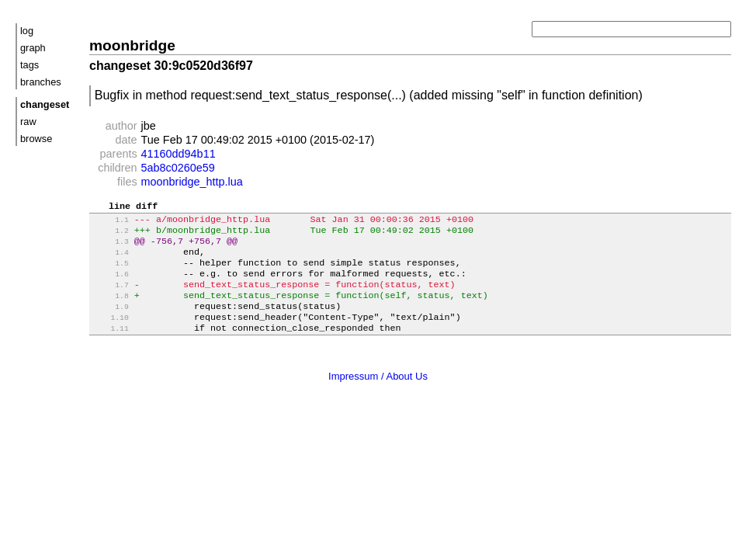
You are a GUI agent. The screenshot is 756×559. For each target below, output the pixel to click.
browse (36, 139)
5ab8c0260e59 (178, 168)
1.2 (111, 236)
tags (29, 65)
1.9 (111, 323)
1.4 (111, 260)
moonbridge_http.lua (192, 182)
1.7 (111, 298)
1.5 (111, 273)
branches (41, 82)
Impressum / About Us (378, 395)
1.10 (111, 335)
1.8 (111, 310)
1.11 (111, 347)
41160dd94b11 (179, 154)
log (27, 31)
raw (28, 122)
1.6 (111, 285)
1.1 (111, 223)
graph (33, 48)
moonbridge (132, 45)
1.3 (111, 248)
